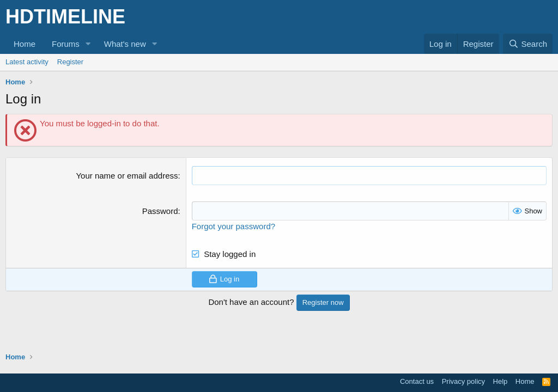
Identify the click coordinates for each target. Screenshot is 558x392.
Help (501, 381)
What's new (125, 44)
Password (160, 211)
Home (25, 44)
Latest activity (27, 62)
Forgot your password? (233, 226)
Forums (66, 44)
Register (70, 62)
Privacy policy (463, 381)
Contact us (417, 381)
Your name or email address (127, 176)
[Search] (528, 44)
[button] (88, 44)
